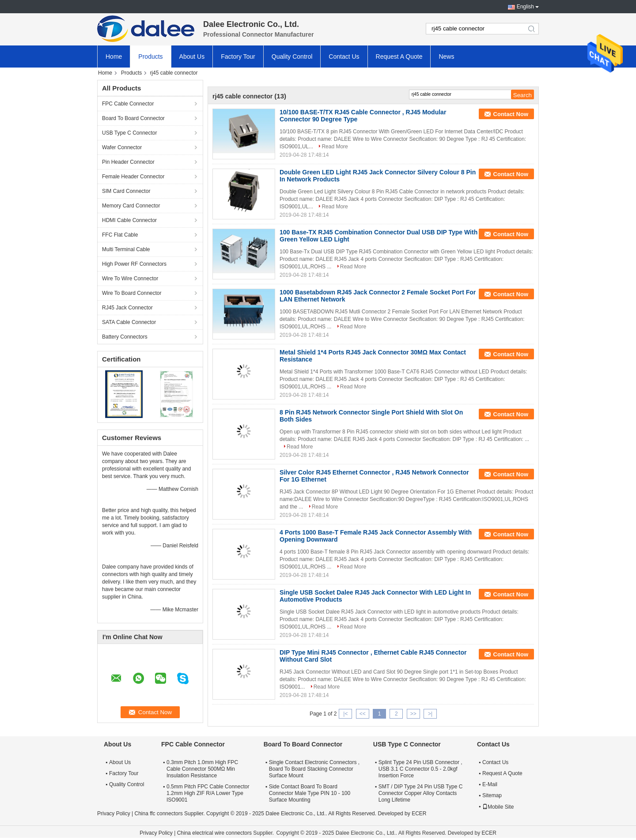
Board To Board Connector (133, 118)
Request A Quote (399, 57)
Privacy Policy (114, 814)
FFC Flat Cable (120, 235)
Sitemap (492, 795)
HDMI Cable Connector (129, 220)
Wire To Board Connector (132, 293)
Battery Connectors (125, 337)
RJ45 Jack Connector (127, 308)
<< (363, 714)
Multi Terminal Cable (126, 249)
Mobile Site (498, 807)
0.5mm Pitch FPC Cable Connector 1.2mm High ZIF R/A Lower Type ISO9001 (208, 793)
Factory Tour (238, 57)
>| (430, 714)
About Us (192, 57)
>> (413, 714)
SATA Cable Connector (129, 322)
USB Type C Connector (130, 133)
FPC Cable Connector (128, 104)
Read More (335, 147)
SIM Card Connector (126, 191)
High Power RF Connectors (134, 264)
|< (345, 714)
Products (150, 57)
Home (114, 57)
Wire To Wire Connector (130, 279)
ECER (419, 814)
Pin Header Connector (128, 162)
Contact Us (344, 57)
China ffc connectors (158, 814)
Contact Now (511, 114)
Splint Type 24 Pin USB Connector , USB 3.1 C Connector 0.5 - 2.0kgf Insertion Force (420, 769)
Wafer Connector (122, 147)
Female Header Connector (133, 177)
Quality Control (292, 57)
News (446, 57)
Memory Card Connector (131, 206)
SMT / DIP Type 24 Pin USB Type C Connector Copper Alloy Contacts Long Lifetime (421, 793)
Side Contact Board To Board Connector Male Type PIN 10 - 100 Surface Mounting (310, 793)
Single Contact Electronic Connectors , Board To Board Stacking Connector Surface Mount (314, 769)
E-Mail (490, 784)
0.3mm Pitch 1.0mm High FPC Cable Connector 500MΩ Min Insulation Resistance (202, 769)
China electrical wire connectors (214, 833)
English (525, 7)
